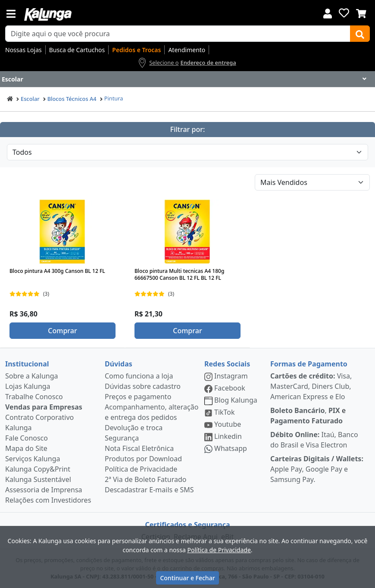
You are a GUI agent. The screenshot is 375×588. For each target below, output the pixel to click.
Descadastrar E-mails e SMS (149, 490)
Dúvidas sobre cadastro (143, 386)
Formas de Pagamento (309, 364)
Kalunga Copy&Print (38, 469)
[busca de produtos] (178, 34)
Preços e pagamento (138, 397)
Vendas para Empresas (44, 407)
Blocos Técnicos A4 (72, 99)
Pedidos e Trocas (136, 50)
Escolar (30, 99)
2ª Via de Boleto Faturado (146, 479)
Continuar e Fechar (187, 578)
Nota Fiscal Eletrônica (139, 448)
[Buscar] (360, 34)
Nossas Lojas (23, 50)
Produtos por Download (143, 459)
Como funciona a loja (139, 376)
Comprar (62, 331)
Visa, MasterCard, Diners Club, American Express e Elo (311, 386)
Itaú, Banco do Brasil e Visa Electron (314, 440)
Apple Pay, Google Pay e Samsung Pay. (317, 469)
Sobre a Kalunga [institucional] (32, 376)
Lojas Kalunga (28, 386)
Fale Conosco (27, 438)
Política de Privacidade (141, 469)
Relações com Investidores (48, 500)
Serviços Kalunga (33, 459)
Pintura (114, 98)
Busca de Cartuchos (77, 50)
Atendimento (187, 50)
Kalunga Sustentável (38, 479)
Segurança (122, 438)
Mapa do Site (26, 448)
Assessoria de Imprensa (44, 490)
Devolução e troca (134, 428)
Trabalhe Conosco (34, 397)
